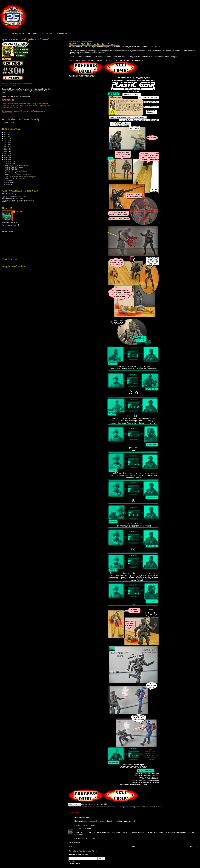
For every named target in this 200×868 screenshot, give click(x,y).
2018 (6, 138)
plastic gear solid (135, 807)
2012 (6, 151)
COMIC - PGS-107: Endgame (14, 167)
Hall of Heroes (61, 33)
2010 (6, 155)
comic (101, 807)
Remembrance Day (11, 173)
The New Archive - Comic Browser (24, 33)
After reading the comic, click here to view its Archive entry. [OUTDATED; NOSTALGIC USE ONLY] (106, 61)
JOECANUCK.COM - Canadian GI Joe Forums (18, 200)
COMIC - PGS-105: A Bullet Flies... (94, 44)
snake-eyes (149, 807)
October (9, 181)
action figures (88, 807)
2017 (6, 141)
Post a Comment (74, 843)
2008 (6, 159)
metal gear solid (124, 807)
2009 (6, 157)
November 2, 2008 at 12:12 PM (85, 839)
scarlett (143, 807)
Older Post (194, 846)
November (9, 163)
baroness (96, 807)
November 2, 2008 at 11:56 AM (85, 825)
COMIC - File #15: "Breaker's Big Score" (18, 165)
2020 (6, 134)
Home (5, 33)
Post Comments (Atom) (88, 851)
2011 (6, 153)
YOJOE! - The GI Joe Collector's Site (14, 202)
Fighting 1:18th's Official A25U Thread (15, 197)
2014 (6, 147)
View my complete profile (11, 225)
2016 (6, 143)
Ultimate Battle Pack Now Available (16, 171)
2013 (6, 149)
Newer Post (73, 846)
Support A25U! (47, 33)
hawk (117, 807)
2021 (6, 132)
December (9, 161)
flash (109, 807)
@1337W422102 (8, 123)
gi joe (113, 807)
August (8, 184)
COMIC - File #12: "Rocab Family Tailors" (18, 175)
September (10, 182)
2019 (6, 136)
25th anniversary (78, 807)
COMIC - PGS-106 (11, 169)
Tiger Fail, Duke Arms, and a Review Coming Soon (21, 177)
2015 (6, 145)
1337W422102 (80, 828)
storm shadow (158, 807)
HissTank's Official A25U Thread (13, 198)
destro (105, 807)
